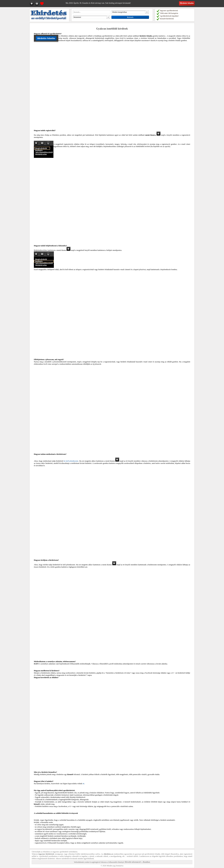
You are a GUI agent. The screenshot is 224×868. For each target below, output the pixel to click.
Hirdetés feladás (187, 3)
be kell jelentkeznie (71, 461)
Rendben (147, 862)
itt (83, 784)
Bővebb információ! (133, 862)
